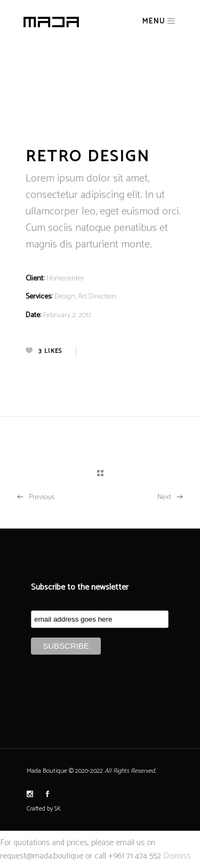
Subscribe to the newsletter (80, 587)
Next (171, 497)
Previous (35, 497)
